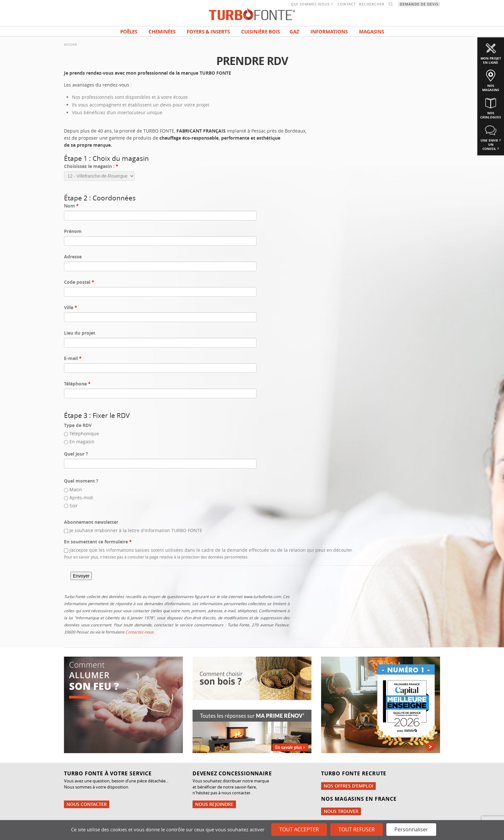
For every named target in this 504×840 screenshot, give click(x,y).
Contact (347, 4)
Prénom (73, 231)
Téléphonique (84, 434)
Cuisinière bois (261, 32)
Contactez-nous (139, 632)
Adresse (73, 257)
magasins (372, 32)
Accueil (71, 44)
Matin (76, 489)
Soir (74, 506)
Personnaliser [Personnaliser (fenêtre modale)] (411, 829)
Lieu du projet (80, 333)
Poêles (129, 32)
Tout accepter (299, 829)
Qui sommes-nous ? (312, 4)
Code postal (79, 282)
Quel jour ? (76, 454)
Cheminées (162, 32)
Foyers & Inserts (208, 32)
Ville (71, 307)
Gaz (294, 32)
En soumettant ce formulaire (98, 542)
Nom (71, 206)
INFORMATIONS (329, 32)
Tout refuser (357, 829)
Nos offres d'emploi (348, 786)
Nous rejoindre (214, 804)
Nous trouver (341, 811)
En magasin (82, 442)
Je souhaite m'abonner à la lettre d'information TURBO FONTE (136, 530)
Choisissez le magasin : (91, 166)
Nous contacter (87, 804)
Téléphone (77, 384)
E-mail (73, 358)
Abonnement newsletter (91, 522)
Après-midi (81, 498)
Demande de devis (419, 4)
